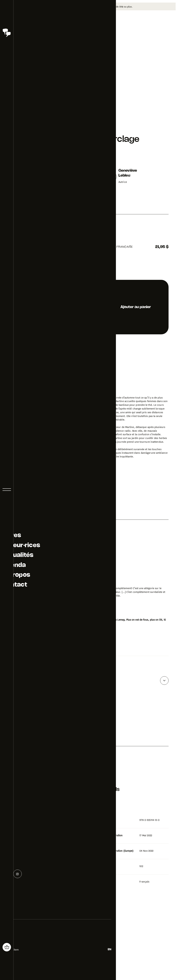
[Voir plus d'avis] (164, 675)
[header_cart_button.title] (7, 947)
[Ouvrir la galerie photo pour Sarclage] (37, 566)
